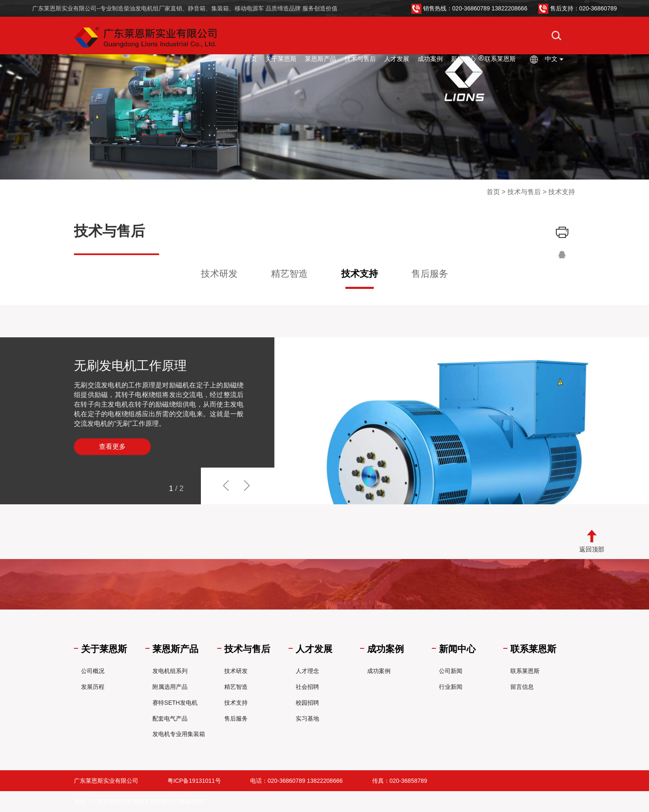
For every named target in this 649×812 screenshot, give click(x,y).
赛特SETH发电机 (175, 703)
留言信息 (522, 687)
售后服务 (430, 274)
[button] (256, 486)
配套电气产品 (170, 718)
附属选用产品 (170, 687)
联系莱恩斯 (500, 59)
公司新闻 (451, 671)
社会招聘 (307, 687)
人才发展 (397, 59)
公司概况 (93, 671)
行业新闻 (451, 687)
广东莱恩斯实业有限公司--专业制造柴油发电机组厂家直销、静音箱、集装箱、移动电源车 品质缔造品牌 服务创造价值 (185, 8)
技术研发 (219, 274)
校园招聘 (307, 703)
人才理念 (307, 671)
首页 (251, 59)
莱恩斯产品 (321, 59)
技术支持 (360, 274)
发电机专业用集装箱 (179, 734)
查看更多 (112, 446)
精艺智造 (289, 274)
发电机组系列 (170, 671)
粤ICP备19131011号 (194, 781)
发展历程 (93, 687)
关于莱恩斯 (281, 59)
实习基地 (307, 718)
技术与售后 (360, 59)
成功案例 (430, 59)
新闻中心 (464, 59)
